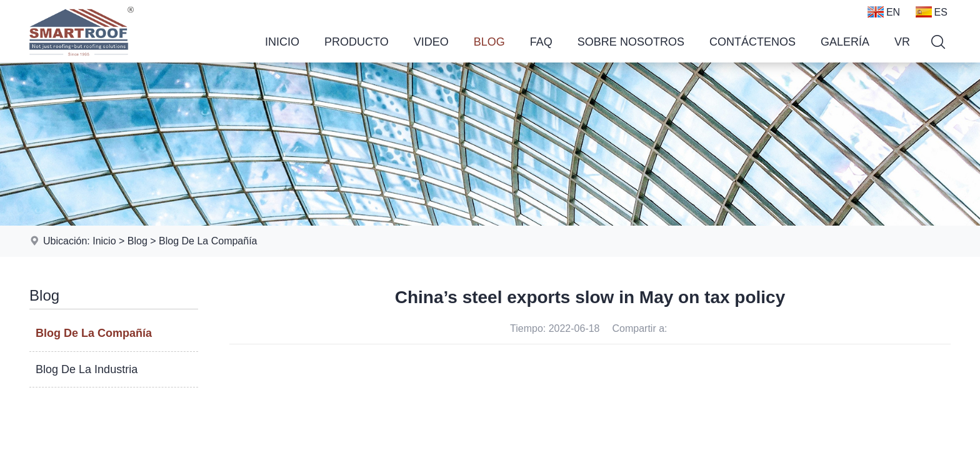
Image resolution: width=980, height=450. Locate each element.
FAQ (541, 42)
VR (902, 42)
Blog (489, 42)
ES (932, 12)
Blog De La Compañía (208, 241)
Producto (357, 42)
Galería (845, 42)
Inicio (282, 42)
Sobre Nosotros (631, 42)
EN (884, 12)
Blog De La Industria (87, 369)
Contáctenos (752, 42)
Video (431, 42)
